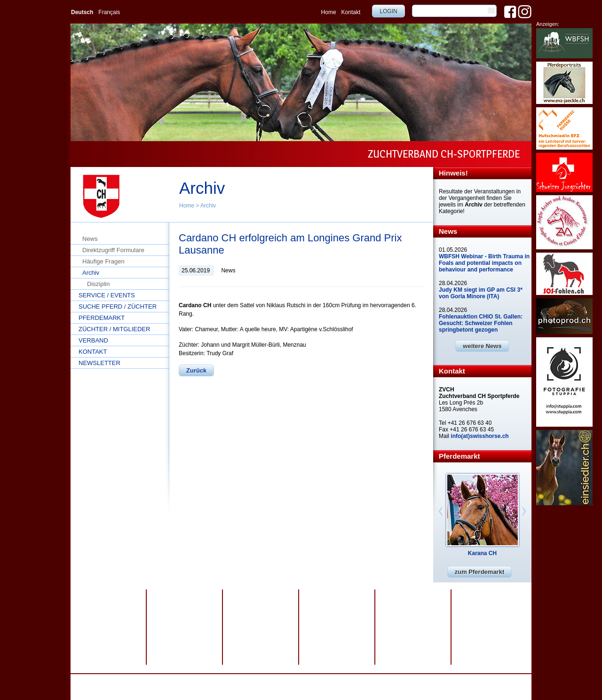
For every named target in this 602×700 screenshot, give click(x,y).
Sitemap (264, 681)
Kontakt (351, 12)
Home (329, 12)
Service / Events (107, 295)
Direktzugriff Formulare (113, 250)
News (90, 239)
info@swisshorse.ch (403, 687)
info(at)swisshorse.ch (479, 436)
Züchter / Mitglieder (114, 329)
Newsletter (99, 363)
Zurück (196, 370)
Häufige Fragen (103, 261)
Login (388, 11)
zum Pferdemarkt (479, 572)
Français (109, 12)
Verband (93, 340)
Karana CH (482, 553)
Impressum (234, 681)
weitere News (482, 346)
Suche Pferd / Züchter (118, 306)
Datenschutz (199, 681)
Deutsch (82, 12)
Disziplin (98, 284)
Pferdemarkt (102, 318)
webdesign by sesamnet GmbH (317, 681)
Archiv (208, 206)
